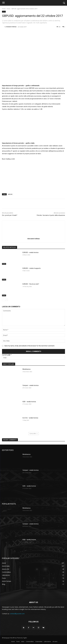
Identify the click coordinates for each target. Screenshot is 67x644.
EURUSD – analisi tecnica (30, 252)
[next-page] (7, 300)
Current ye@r (7, 355)
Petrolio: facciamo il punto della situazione (51, 215)
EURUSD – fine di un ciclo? (31, 284)
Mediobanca (26, 369)
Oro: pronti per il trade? (10, 215)
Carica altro (34, 434)
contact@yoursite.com (17, 614)
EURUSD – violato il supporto (32, 268)
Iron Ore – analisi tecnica (30, 418)
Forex (8, 9)
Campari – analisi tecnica (31, 385)
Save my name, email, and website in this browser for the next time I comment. (30, 346)
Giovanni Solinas (11, 27)
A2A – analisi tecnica (29, 402)
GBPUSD (10, 194)
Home (4, 9)
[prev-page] (3, 300)
